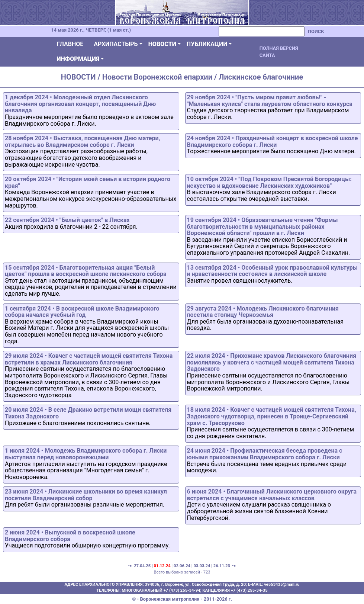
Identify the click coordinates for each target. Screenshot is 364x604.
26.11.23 (222, 566)
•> (234, 566)
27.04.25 (142, 566)
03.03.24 (202, 566)
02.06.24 (182, 566)
